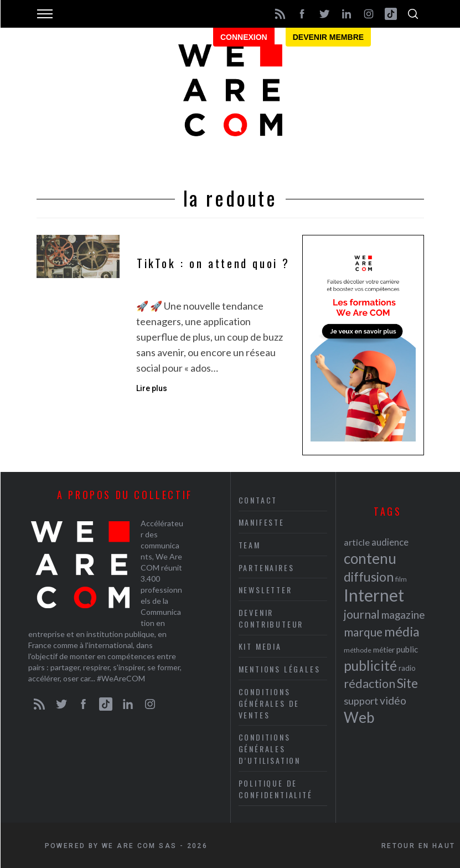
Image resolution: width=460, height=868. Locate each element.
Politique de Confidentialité (276, 789)
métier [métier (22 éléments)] (384, 649)
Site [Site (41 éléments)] (407, 683)
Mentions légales (280, 669)
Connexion (244, 37)
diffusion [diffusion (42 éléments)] (369, 577)
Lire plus (152, 388)
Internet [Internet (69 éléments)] (374, 595)
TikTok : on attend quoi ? (213, 263)
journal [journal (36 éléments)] (362, 614)
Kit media (260, 646)
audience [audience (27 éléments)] (390, 542)
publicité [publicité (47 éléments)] (370, 666)
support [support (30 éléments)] (361, 701)
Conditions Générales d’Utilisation (270, 749)
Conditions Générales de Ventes (269, 703)
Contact (258, 500)
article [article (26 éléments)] (357, 542)
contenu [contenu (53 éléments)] (370, 558)
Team (250, 545)
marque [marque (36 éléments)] (363, 632)
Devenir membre (328, 37)
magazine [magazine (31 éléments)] (403, 615)
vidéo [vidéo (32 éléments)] (393, 700)
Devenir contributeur (271, 618)
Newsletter (265, 590)
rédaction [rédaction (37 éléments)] (369, 684)
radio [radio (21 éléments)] (407, 668)
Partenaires (267, 567)
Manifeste (262, 522)
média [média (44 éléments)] (402, 631)
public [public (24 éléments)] (407, 649)
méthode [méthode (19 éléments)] (358, 650)
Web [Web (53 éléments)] (359, 717)
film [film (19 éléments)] (401, 579)
